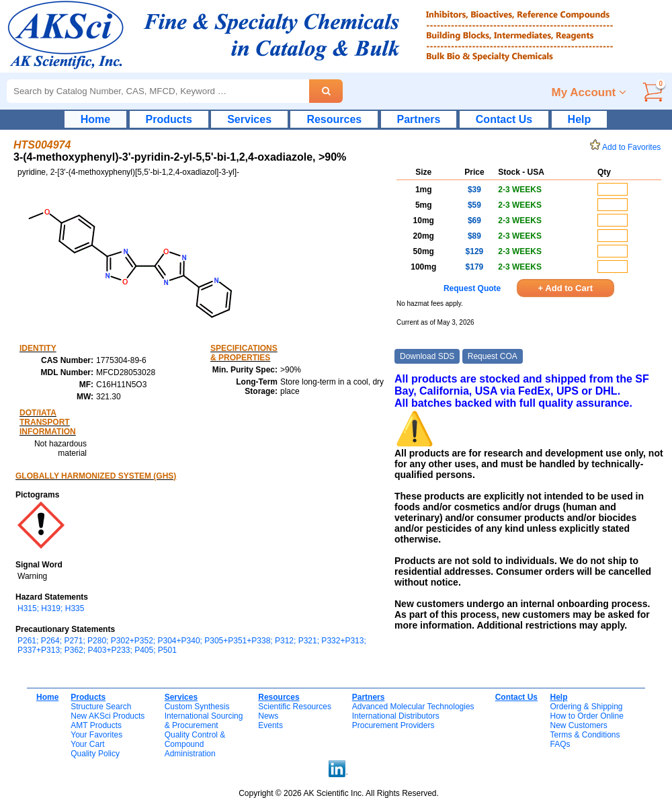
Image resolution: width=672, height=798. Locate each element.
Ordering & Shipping (586, 707)
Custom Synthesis (197, 707)
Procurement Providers (393, 725)
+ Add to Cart (566, 288)
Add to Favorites (628, 147)
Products (169, 119)
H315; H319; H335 (51, 608)
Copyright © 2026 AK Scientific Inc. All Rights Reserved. (339, 793)
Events (270, 725)
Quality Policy (95, 754)
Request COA (493, 356)
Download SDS (427, 356)
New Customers (578, 725)
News (268, 716)
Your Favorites (96, 735)
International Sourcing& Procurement (204, 721)
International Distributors (396, 716)
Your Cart (87, 744)
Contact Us (504, 119)
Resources (334, 119)
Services (249, 119)
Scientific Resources (295, 707)
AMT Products (96, 725)
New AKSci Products (108, 716)
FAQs (560, 744)
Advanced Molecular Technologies (413, 707)
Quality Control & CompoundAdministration (195, 744)
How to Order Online (586, 716)
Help (580, 119)
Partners (419, 119)
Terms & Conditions (585, 735)
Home (95, 119)
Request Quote (472, 288)
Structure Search (101, 707)
